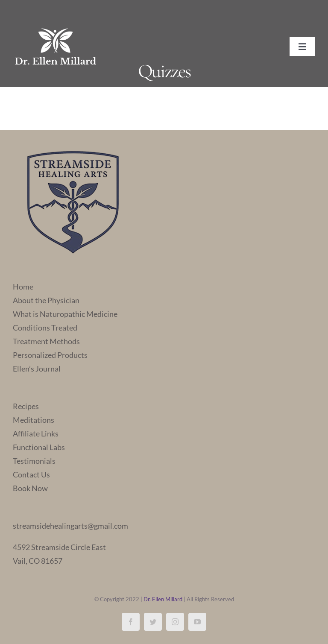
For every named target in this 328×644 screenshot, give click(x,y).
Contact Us (31, 474)
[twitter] (153, 622)
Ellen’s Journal (37, 369)
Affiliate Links (36, 433)
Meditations (34, 420)
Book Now (30, 488)
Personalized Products (50, 355)
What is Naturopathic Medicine (65, 314)
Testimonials (34, 461)
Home (23, 287)
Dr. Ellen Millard (163, 599)
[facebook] (131, 622)
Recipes (26, 406)
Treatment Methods (46, 341)
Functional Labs (39, 447)
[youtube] (197, 622)
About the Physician (46, 300)
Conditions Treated (45, 328)
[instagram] (175, 622)
